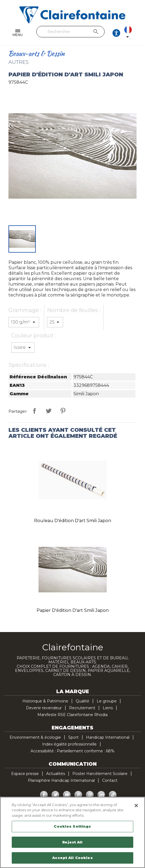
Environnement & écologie (35, 737)
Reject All (72, 842)
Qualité (82, 701)
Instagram (90, 795)
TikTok (113, 795)
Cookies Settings (72, 826)
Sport (73, 737)
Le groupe (107, 701)
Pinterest (63, 411)
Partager (34, 411)
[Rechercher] (71, 32)
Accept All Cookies (72, 858)
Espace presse (25, 774)
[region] (72, 832)
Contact (110, 780)
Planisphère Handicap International (61, 780)
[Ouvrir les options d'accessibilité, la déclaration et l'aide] (117, 33)
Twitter (55, 795)
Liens (108, 708)
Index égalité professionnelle (69, 744)
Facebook (44, 795)
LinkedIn (101, 795)
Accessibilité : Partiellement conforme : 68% (72, 751)
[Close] (136, 806)
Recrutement (82, 708)
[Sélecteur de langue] (133, 33)
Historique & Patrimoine (45, 701)
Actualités (56, 774)
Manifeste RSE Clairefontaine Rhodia (72, 715)
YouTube (67, 795)
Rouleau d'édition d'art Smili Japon (73, 521)
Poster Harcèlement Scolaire (100, 774)
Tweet (49, 411)
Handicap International (108, 737)
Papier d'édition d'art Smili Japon (73, 610)
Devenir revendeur (44, 708)
